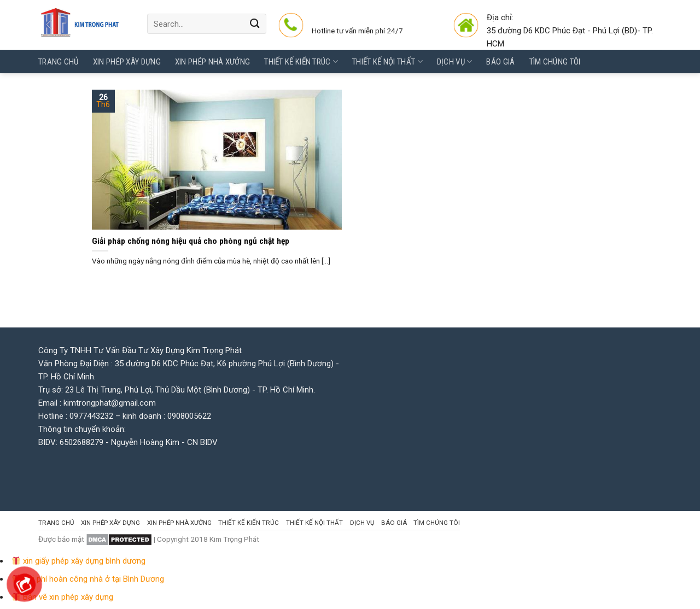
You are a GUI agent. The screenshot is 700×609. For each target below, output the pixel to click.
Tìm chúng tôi (555, 62)
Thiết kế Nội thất (387, 62)
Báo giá (500, 62)
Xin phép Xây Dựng (127, 62)
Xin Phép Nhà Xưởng (212, 62)
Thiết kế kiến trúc (301, 62)
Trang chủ (59, 62)
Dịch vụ (455, 62)
